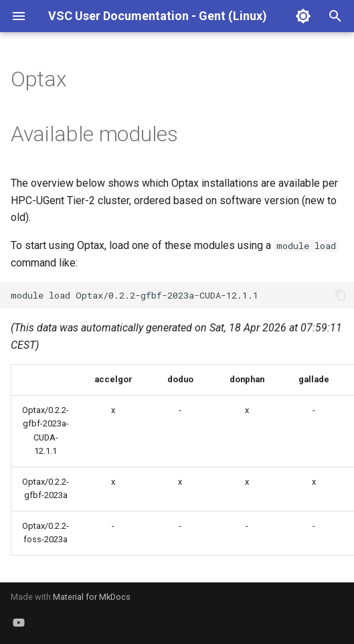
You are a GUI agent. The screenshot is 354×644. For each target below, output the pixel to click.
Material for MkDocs (92, 597)
